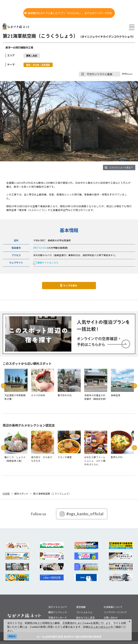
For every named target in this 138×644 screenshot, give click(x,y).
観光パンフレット (58, 612)
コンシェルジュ (84, 612)
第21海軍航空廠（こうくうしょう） (52, 494)
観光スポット (21, 494)
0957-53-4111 (40, 248)
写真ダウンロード (58, 618)
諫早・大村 (32, 55)
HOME (6, 494)
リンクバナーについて (115, 612)
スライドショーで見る (121, 167)
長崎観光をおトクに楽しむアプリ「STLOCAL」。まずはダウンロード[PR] (68, 13)
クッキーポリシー (101, 627)
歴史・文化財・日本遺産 (38, 65)
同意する (12, 636)
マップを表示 (69, 286)
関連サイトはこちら (46, 263)
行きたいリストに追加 (97, 74)
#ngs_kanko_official (82, 514)
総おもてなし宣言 (85, 618)
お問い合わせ (111, 618)
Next (134, 386)
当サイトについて (58, 607)
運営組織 (81, 607)
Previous (4, 386)
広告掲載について (113, 607)
